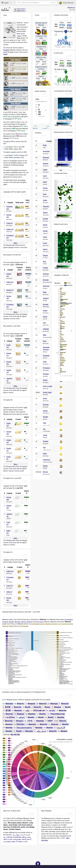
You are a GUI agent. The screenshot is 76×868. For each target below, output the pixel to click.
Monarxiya (9, 724)
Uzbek (45, 454)
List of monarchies (23, 626)
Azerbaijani (46, 151)
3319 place (14, 138)
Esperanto (6, 50)
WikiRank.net (71, 8)
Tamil (44, 423)
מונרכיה (52, 710)
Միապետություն (24, 728)
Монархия (31, 704)
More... (16, 243)
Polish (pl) (10, 223)
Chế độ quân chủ (39, 710)
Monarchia (18, 707)
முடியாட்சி (61, 728)
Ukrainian (46, 441)
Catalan (45, 170)
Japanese (46, 298)
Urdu (44, 447)
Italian (45, 292)
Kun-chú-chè (15, 734)
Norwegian (46, 356)
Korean (45, 317)
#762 (69, 25)
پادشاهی (21, 717)
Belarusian (46, 157)
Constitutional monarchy (38, 624)
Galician (45, 249)
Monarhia (65, 724)
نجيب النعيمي (46, 127)
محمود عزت (7, 841)
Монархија (40, 721)
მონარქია (20, 724)
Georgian (46, 304)
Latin (44, 323)
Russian (45, 380)
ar (9, 8)
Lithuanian (46, 329)
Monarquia (54, 704)
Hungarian (46, 274)
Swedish (45, 417)
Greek (45, 194)
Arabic (45, 145)
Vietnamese (46, 460)
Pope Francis (39, 622)
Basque (45, 225)
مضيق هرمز (17, 839)
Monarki (28, 707)
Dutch (45, 341)
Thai (44, 429)
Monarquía (9, 704)
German (45, 188)
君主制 (8, 707)
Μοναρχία (20, 721)
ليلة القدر (9, 837)
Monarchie (43, 704)
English (6, 3)
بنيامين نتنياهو (26, 837)
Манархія (64, 731)
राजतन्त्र (50, 721)
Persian (45, 231)
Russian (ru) (10, 290)
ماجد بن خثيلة (8, 839)
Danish (45, 182)
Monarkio (9, 731)
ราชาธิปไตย (10, 717)
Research (53, 3)
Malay (45, 335)
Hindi (44, 262)
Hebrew (45, 255)
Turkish (45, 435)
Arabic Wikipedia (67, 3)
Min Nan (45, 472)
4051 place (23, 126)
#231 (62, 63)
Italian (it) (9, 592)
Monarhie (42, 714)
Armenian (46, 280)
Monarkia (31, 717)
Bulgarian (46, 164)
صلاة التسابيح (17, 837)
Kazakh (45, 311)
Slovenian (46, 405)
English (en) (10, 229)
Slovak (45, 398)
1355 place (21, 131)
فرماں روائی (41, 731)
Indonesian (46, 286)
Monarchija (9, 721)
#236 (69, 63)
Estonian (45, 219)
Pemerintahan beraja (57, 714)
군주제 (30, 721)
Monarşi (47, 707)
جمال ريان (16, 835)
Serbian (45, 411)
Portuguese (46, 368)
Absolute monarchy (21, 622)
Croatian (45, 268)
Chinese (45, 466)
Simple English (47, 392)
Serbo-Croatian (47, 386)
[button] (22, 18)
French (45, 243)
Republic (11, 622)
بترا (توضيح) (35, 127)
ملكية (19, 36)
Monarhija (61, 717)
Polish (45, 362)
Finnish (45, 237)
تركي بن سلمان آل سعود (20, 841)
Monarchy (20, 704)
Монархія (57, 707)
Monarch (30, 622)
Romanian (46, 374)
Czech (45, 176)
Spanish (45, 213)
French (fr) (10, 586)
